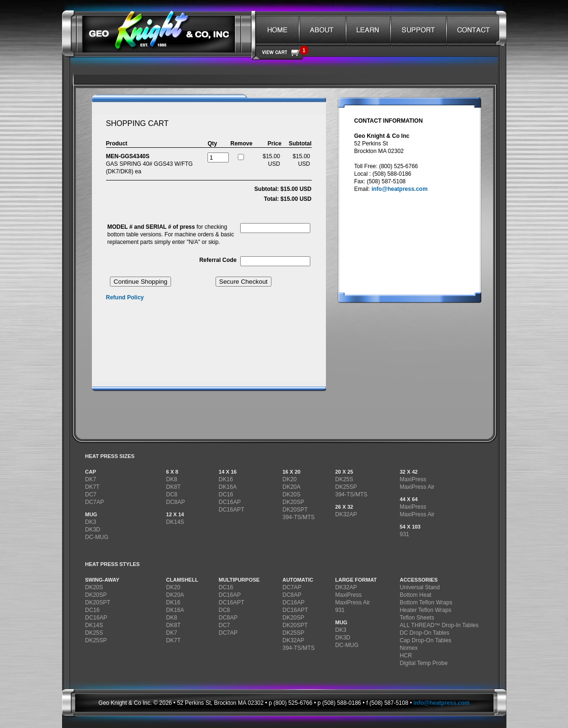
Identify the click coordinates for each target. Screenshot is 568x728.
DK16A (228, 487)
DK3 (91, 522)
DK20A (291, 487)
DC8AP (176, 502)
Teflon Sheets (417, 618)
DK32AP (346, 514)
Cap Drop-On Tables (426, 640)
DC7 (91, 494)
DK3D (93, 530)
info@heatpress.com (399, 189)
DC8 (172, 494)
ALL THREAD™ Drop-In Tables (439, 625)
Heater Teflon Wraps (426, 610)
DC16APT (232, 510)
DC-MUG (97, 537)
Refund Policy (125, 297)
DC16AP (230, 502)
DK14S (175, 522)
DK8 (172, 479)
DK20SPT (295, 510)
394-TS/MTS (298, 517)
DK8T (174, 487)
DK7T (93, 487)
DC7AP (95, 502)
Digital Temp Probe (424, 663)
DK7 (91, 479)
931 (405, 534)
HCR (406, 656)
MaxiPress (413, 479)
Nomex (409, 648)
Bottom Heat (416, 595)
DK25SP (346, 487)
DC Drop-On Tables (424, 633)
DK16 (226, 479)
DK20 (289, 479)
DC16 (226, 494)
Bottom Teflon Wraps (426, 602)
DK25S (344, 479)
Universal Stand (420, 587)
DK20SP (293, 502)
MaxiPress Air (417, 487)
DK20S (291, 494)
